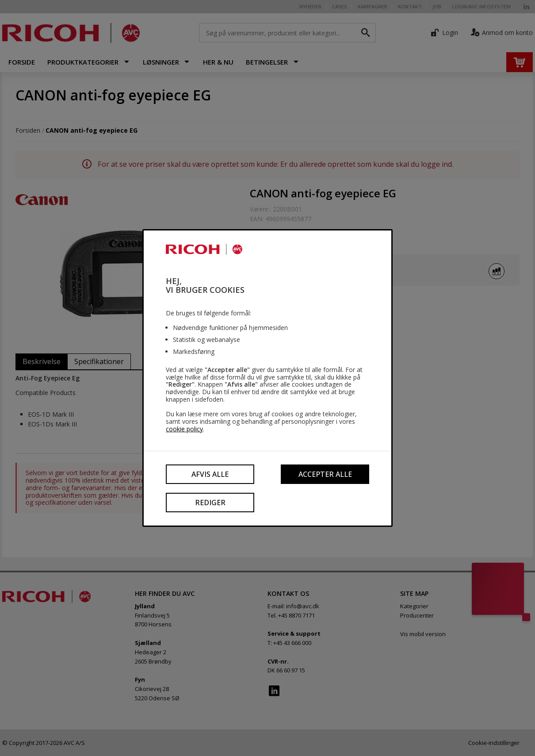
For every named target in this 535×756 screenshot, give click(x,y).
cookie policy (184, 429)
